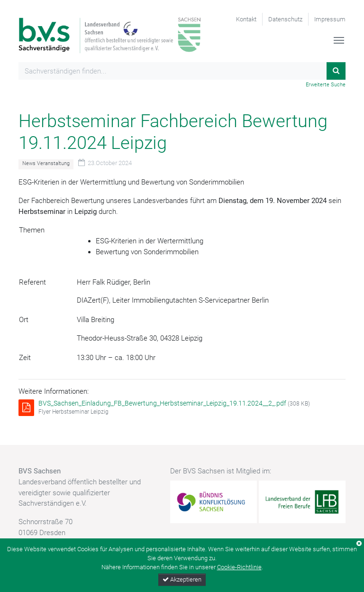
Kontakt (246, 19)
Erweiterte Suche (326, 85)
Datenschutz (285, 19)
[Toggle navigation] (339, 40)
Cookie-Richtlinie (239, 567)
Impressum (330, 19)
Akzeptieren (182, 579)
